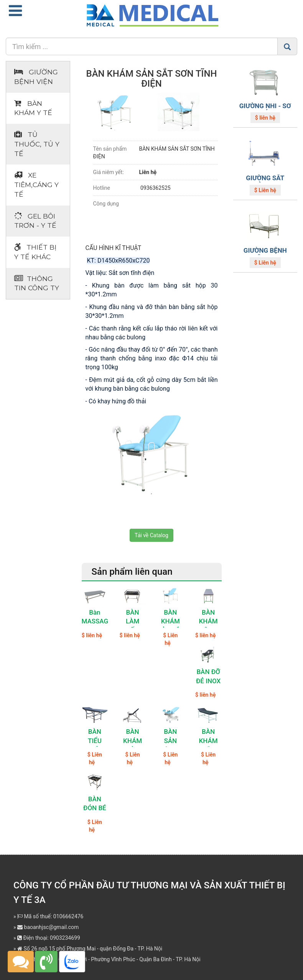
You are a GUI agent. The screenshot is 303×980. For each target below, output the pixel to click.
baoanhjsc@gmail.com (48, 927)
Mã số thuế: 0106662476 (50, 916)
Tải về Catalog (151, 535)
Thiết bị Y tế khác (35, 252)
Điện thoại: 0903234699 (49, 938)
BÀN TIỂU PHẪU (95, 741)
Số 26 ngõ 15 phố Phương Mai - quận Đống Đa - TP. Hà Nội (90, 949)
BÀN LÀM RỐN (133, 622)
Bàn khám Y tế (33, 108)
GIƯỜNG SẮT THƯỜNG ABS (265, 182)
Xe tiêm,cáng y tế (36, 185)
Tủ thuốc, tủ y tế (37, 144)
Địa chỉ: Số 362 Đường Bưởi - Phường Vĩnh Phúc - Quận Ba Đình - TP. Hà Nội (109, 959)
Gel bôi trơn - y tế (35, 221)
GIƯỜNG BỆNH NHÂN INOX (265, 254)
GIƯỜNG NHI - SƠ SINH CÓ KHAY (265, 109)
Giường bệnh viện (36, 77)
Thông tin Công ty (37, 283)
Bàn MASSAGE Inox (97, 622)
